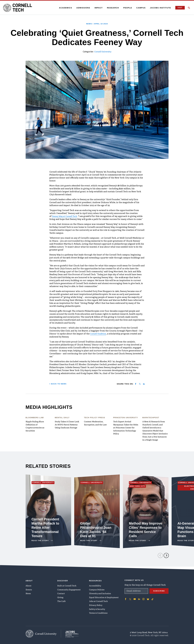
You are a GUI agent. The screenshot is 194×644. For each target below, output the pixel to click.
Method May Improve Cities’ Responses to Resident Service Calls (143, 530)
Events (29, 589)
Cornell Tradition (99, 334)
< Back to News (58, 384)
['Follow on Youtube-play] (134, 598)
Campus (140, 8)
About (29, 585)
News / (97, 24)
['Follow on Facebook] (126, 598)
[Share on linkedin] (144, 384)
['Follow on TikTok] (152, 598)
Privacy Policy (96, 606)
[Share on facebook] (136, 384)
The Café (62, 602)
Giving (61, 597)
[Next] (166, 558)
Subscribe (159, 590)
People (127, 8)
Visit (180, 8)
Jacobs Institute (160, 8)
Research (112, 8)
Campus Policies (97, 589)
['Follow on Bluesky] (148, 598)
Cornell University (103, 52)
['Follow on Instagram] (143, 598)
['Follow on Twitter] (130, 598)
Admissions (83, 8)
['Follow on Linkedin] (139, 598)
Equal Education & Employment (105, 597)
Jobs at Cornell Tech (99, 602)
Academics (65, 8)
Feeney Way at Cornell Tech (65, 216)
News (28, 593)
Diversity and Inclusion (101, 593)
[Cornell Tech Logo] (19, 8)
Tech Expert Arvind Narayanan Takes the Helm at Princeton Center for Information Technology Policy (126, 427)
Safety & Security (97, 610)
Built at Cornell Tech (67, 585)
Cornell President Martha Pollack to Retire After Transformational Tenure (46, 530)
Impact (98, 8)
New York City (138, 488)
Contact (61, 593)
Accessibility (95, 585)
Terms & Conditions (99, 614)
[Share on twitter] (140, 384)
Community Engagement (70, 589)
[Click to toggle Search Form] (189, 8)
